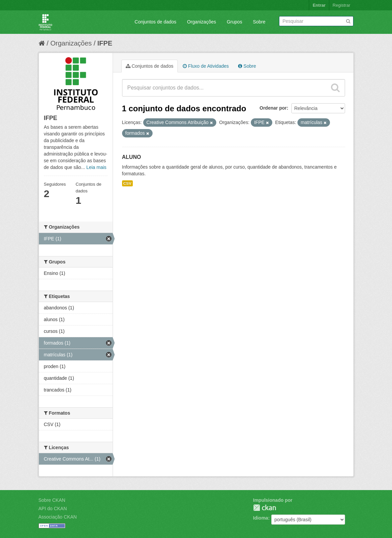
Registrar (342, 5)
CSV (127, 183)
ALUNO (132, 157)
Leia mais (96, 167)
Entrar (319, 5)
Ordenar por (273, 108)
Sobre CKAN (52, 500)
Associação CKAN (58, 517)
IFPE (105, 43)
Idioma (261, 518)
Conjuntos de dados (155, 22)
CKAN (265, 508)
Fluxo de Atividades (206, 66)
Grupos (234, 22)
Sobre (259, 22)
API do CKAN (53, 509)
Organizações (202, 22)
